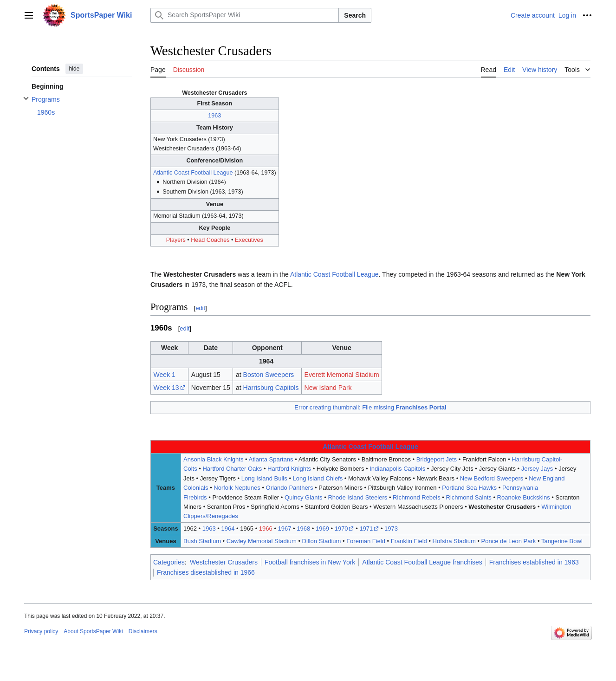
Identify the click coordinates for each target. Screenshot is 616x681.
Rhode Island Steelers (357, 497)
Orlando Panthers (290, 488)
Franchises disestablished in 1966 (206, 572)
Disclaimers (143, 631)
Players (176, 240)
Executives (249, 240)
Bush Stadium (202, 541)
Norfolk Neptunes (237, 488)
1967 (285, 529)
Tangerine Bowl (562, 541)
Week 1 (165, 375)
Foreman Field (366, 541)
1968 (303, 529)
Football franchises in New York (310, 562)
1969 (322, 529)
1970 (341, 529)
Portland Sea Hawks (469, 488)
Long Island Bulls (264, 478)
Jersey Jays (537, 469)
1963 (214, 116)
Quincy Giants (304, 497)
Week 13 (166, 388)
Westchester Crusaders (502, 507)
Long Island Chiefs (318, 478)
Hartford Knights (289, 469)
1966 (266, 529)
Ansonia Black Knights (213, 459)
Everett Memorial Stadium (342, 375)
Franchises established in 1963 (534, 562)
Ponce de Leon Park (509, 541)
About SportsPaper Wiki (93, 631)
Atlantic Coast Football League (193, 173)
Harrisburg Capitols (271, 388)
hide (75, 69)
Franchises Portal (421, 407)
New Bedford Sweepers (492, 478)
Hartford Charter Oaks (232, 469)
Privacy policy (41, 631)
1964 (228, 529)
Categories (169, 562)
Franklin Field (409, 541)
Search (355, 15)
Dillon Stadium (322, 541)
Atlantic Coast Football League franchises (422, 562)
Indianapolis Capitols (397, 469)
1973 (391, 529)
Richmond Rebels (417, 497)
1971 (366, 529)
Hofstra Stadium (454, 541)
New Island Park (328, 388)
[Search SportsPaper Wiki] (245, 15)
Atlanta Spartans (271, 459)
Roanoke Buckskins (524, 497)
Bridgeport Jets (437, 459)
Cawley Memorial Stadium (262, 541)
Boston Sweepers (269, 375)
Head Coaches (210, 240)
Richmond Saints (469, 497)
